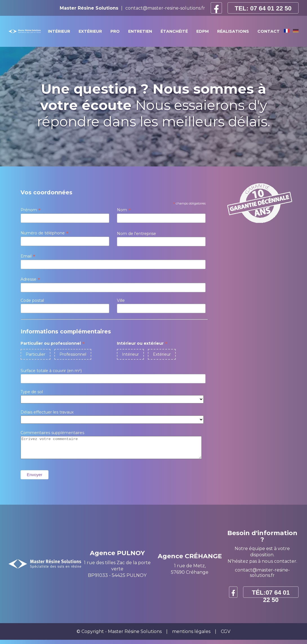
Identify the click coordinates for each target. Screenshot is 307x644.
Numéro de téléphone (45, 233)
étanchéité (174, 31)
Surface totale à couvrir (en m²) (51, 371)
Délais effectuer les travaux (47, 412)
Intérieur (130, 354)
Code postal (32, 300)
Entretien (140, 31)
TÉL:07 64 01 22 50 (271, 598)
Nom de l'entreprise (136, 234)
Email (28, 256)
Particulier (35, 354)
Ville (121, 300)
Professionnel (73, 354)
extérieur (90, 31)
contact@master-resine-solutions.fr (165, 8)
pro (115, 31)
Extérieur (162, 354)
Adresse (30, 279)
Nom (124, 210)
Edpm (203, 31)
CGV (226, 636)
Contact (269, 31)
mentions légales (191, 636)
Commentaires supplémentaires (52, 433)
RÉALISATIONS (233, 31)
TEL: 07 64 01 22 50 (263, 8)
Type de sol (32, 392)
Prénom (31, 210)
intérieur (59, 31)
